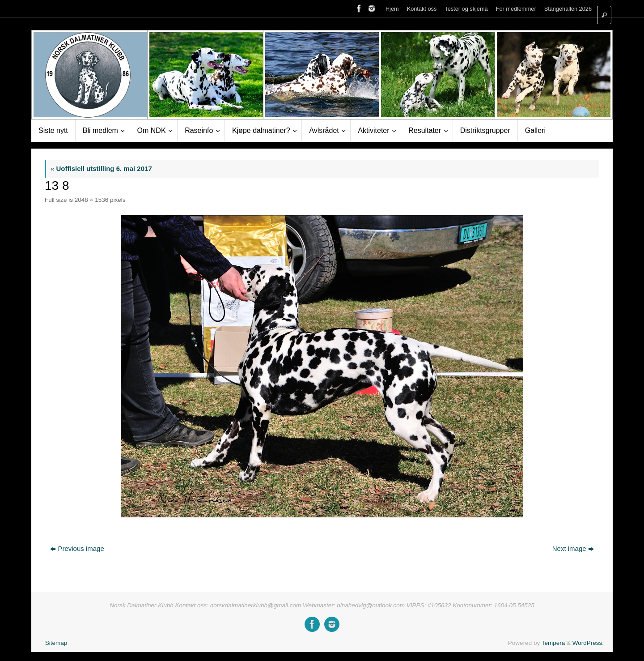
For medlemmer (516, 9)
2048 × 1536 (91, 200)
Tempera (553, 643)
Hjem (392, 9)
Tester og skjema (466, 9)
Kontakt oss (422, 9)
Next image (573, 548)
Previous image (77, 548)
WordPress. (588, 643)
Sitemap (56, 643)
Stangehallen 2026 (568, 9)
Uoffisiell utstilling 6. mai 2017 (101, 168)
